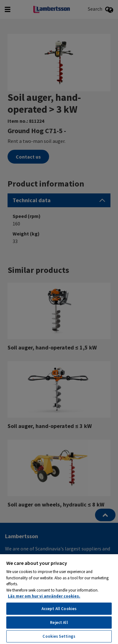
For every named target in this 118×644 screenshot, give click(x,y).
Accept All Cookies (59, 609)
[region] (59, 599)
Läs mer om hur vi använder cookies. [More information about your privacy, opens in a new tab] (44, 596)
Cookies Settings (59, 636)
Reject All (59, 622)
